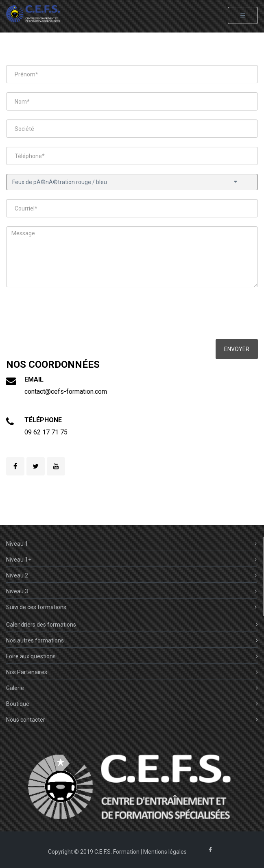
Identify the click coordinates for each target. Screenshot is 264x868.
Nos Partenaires (132, 672)
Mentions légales (165, 852)
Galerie (132, 688)
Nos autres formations (132, 641)
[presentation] (68, 314)
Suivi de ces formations (131, 607)
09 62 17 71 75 (46, 432)
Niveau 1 (131, 544)
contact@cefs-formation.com (66, 392)
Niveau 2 (131, 576)
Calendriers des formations (132, 625)
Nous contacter (132, 720)
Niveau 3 (131, 591)
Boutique (132, 704)
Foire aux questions (132, 656)
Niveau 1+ (131, 560)
